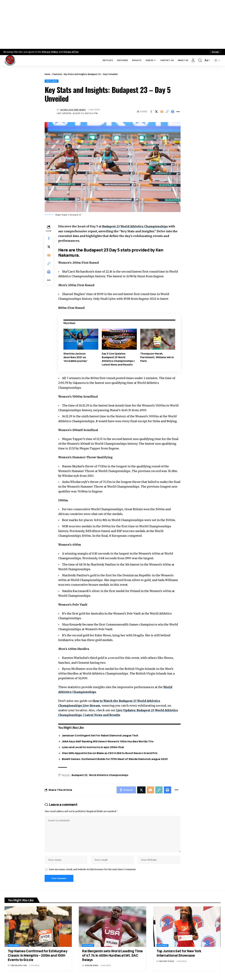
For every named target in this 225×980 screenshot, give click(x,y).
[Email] (162, 112)
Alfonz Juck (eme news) (73, 110)
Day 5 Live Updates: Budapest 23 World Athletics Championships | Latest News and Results (118, 359)
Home (47, 74)
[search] (200, 60)
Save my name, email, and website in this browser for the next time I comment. (93, 869)
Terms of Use (71, 52)
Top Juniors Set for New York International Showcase (179, 953)
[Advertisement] (113, 24)
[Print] (173, 112)
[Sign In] (193, 60)
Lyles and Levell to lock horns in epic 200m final (93, 747)
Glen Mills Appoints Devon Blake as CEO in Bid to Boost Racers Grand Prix (110, 753)
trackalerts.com (19, 965)
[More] (178, 112)
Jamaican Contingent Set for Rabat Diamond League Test (100, 735)
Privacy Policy (50, 52)
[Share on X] (157, 112)
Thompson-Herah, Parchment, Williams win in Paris (157, 357)
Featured (57, 74)
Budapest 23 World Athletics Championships (135, 226)
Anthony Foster (167, 961)
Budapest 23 (79, 775)
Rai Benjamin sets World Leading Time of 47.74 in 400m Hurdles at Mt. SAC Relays (112, 955)
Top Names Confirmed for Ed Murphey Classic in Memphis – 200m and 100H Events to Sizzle (38, 955)
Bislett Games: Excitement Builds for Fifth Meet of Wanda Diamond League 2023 (115, 759)
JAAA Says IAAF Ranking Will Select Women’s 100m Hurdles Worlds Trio (108, 741)
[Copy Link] (167, 112)
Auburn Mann (92, 965)
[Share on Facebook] (151, 112)
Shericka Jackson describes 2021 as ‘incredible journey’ (75, 357)
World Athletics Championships (109, 775)
